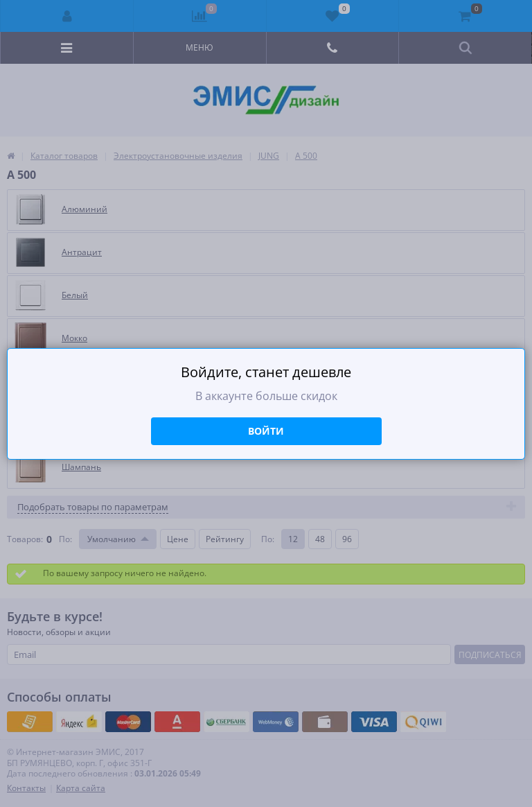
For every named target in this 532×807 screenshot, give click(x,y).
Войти (266, 431)
